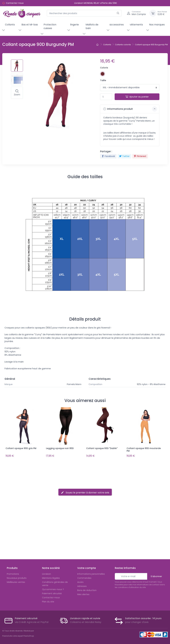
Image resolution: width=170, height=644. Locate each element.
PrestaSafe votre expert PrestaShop (18, 635)
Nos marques (157, 25)
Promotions (13, 573)
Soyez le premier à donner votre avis (85, 492)
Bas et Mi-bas (30, 25)
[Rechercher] (118, 13)
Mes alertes (83, 594)
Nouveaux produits (17, 577)
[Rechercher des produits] (84, 13)
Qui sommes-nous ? (53, 589)
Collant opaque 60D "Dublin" (102, 448)
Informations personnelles (91, 573)
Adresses (82, 586)
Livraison (47, 573)
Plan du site (48, 601)
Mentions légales (51, 577)
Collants (10, 25)
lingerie (74, 25)
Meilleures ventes (16, 581)
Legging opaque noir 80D (60, 448)
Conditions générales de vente (55, 583)
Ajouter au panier (137, 97)
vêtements (136, 25)
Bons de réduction (87, 590)
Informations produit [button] (130, 109)
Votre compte (87, 568)
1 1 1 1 (130, 88)
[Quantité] (106, 97)
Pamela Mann (74, 384)
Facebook (108, 156)
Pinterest (140, 156)
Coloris (104, 68)
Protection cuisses (50, 26)
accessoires (117, 25)
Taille (103, 80)
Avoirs (80, 581)
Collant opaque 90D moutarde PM (144, 450)
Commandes (84, 577)
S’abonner (156, 576)
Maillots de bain (92, 26)
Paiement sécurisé (52, 593)
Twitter (124, 156)
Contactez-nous (15, 3)
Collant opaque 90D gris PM (21, 448)
